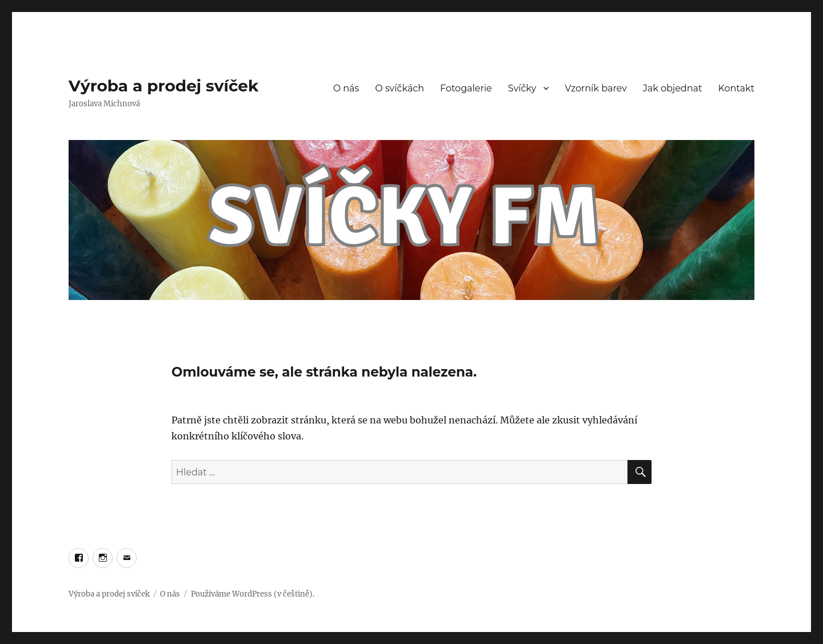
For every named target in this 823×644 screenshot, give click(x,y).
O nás (346, 88)
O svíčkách (399, 88)
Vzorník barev (596, 88)
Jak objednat (673, 88)
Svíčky (522, 88)
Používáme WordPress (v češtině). (253, 594)
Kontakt (736, 88)
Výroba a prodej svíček (163, 86)
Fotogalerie (466, 88)
